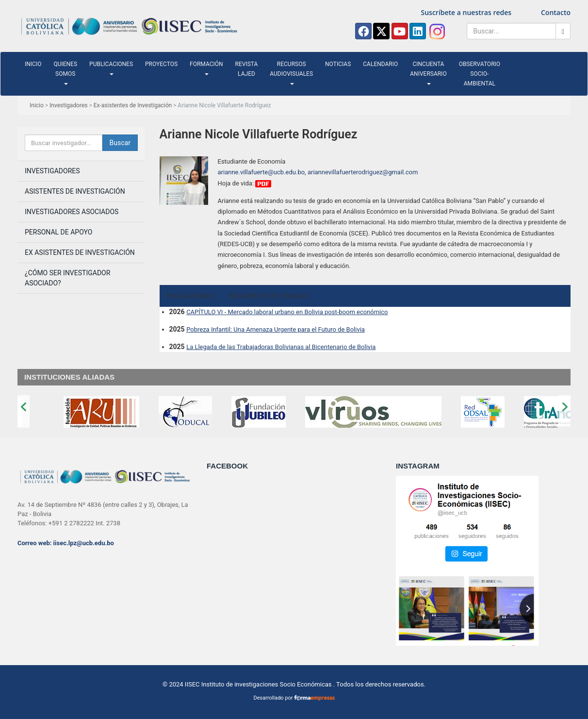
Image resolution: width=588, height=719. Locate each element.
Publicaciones (111, 68)
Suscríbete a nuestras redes (466, 12)
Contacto (556, 12)
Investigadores (68, 105)
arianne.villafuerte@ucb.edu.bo (261, 172)
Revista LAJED (247, 69)
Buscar (120, 143)
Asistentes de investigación (75, 191)
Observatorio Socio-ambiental (480, 74)
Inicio (33, 64)
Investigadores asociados (72, 212)
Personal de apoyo (58, 232)
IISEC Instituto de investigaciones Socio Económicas (258, 684)
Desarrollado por (294, 698)
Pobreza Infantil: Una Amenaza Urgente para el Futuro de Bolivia (276, 329)
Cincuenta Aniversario (428, 73)
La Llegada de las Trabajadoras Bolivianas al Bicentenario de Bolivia (281, 347)
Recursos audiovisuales (291, 73)
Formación (206, 68)
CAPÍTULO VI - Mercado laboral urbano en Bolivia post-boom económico (287, 312)
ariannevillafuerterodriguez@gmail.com (363, 172)
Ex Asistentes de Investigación (80, 252)
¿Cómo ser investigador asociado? (67, 278)
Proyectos (161, 64)
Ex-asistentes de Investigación (133, 105)
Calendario (380, 64)
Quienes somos (65, 73)
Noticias (338, 64)
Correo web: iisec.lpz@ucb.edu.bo (66, 543)
